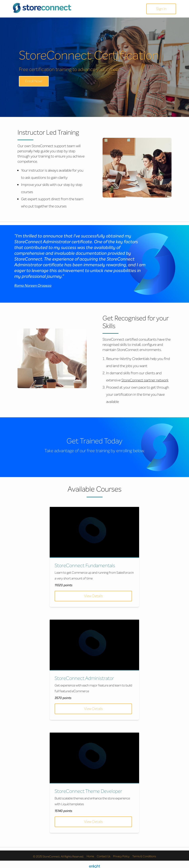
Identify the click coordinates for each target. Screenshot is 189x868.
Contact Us (104, 854)
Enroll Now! (34, 81)
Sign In (161, 9)
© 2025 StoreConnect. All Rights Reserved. (58, 854)
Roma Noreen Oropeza (33, 286)
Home (90, 854)
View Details (93, 596)
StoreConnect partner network (145, 380)
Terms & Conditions (144, 854)
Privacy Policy (121, 854)
